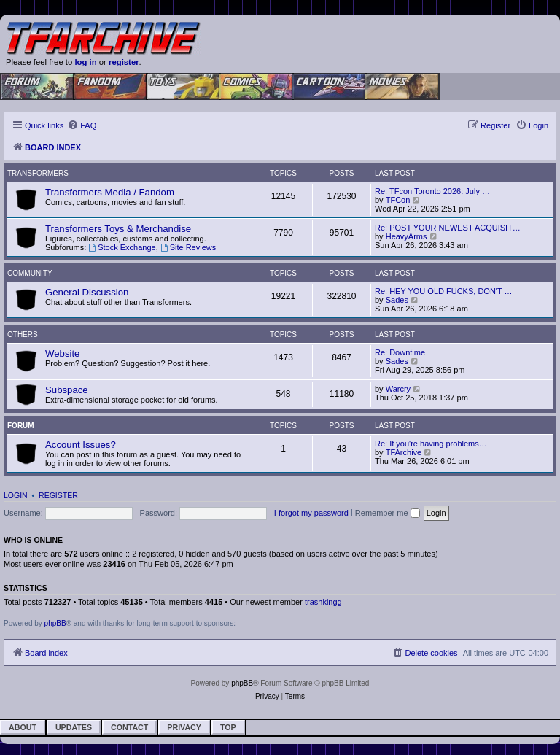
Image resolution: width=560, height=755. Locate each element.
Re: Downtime (400, 352)
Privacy (184, 727)
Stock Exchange (122, 247)
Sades (397, 300)
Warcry (398, 389)
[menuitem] (82, 125)
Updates (74, 727)
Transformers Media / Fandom (110, 192)
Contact (129, 727)
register (124, 62)
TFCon (398, 200)
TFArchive (404, 452)
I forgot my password (311, 513)
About (23, 727)
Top (228, 727)
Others (23, 334)
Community (30, 273)
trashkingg (323, 602)
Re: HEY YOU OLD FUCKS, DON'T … (444, 291)
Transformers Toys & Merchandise (118, 229)
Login (16, 495)
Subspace (67, 390)
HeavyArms (407, 236)
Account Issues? (81, 445)
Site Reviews (188, 247)
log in (85, 62)
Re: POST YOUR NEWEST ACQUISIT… (448, 228)
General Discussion (87, 292)
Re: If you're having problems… (431, 444)
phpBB (55, 623)
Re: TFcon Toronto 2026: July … (432, 191)
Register (58, 495)
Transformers (38, 173)
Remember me (388, 513)
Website (62, 353)
